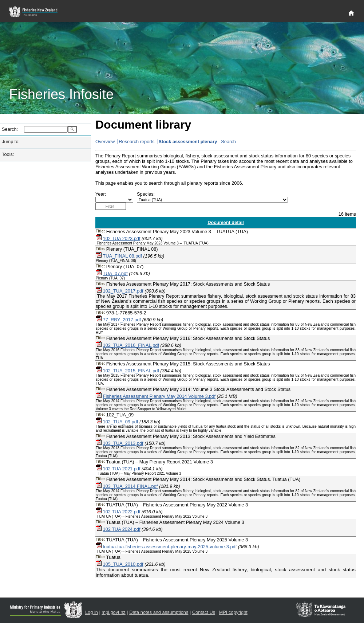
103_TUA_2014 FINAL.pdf (130, 486)
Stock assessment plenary (188, 142)
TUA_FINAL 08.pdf (122, 256)
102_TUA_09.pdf (121, 422)
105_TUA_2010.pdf (123, 564)
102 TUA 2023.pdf (122, 238)
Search (228, 142)
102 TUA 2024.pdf (122, 529)
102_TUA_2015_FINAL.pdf (131, 371)
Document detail (226, 222)
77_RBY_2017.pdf (122, 320)
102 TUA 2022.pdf (122, 512)
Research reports (136, 142)
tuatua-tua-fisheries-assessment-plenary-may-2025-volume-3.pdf (170, 547)
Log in (92, 612)
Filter (110, 206)
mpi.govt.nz (113, 612)
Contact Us (204, 612)
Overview (105, 142)
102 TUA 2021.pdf (122, 469)
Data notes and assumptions (159, 612)
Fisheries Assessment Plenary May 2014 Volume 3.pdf (159, 396)
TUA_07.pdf (115, 273)
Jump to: (11, 142)
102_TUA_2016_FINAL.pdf (131, 345)
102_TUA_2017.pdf (123, 291)
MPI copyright (233, 612)
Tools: (8, 154)
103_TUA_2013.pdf (123, 443)
